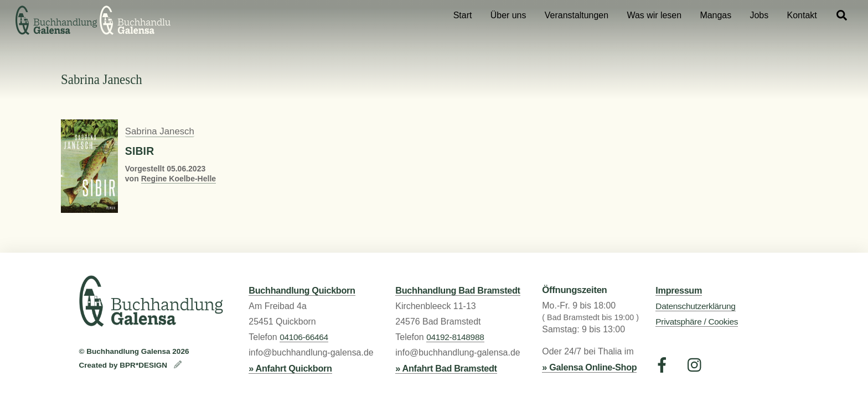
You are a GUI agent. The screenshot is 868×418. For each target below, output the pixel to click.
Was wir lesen (654, 15)
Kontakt (802, 15)
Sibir (139, 151)
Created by (100, 365)
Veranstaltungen (577, 15)
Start (463, 15)
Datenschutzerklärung (695, 306)
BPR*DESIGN (144, 365)
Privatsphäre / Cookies (697, 322)
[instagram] (697, 365)
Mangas (715, 15)
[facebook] (664, 365)
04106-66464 (304, 337)
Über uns (508, 15)
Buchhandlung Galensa (128, 351)
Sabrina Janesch (160, 131)
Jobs (759, 15)
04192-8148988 (455, 337)
